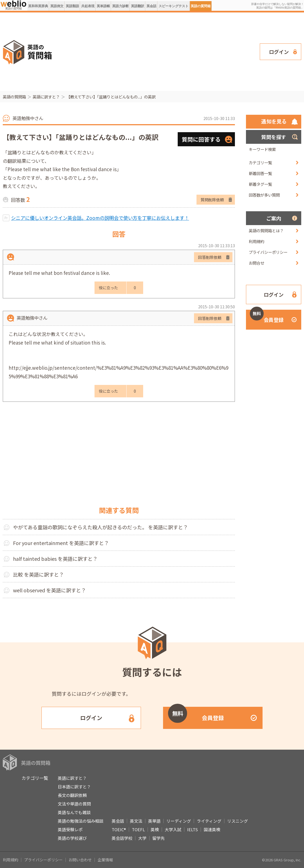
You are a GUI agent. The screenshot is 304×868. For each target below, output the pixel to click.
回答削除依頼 (210, 257)
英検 (155, 829)
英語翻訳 (138, 6)
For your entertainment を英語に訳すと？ (61, 543)
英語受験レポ (70, 829)
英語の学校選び (72, 838)
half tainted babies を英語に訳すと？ (55, 559)
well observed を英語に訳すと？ (49, 590)
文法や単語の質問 (74, 804)
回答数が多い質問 (264, 195)
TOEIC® (119, 829)
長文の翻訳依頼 (72, 795)
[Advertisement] (152, 51)
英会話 (151, 6)
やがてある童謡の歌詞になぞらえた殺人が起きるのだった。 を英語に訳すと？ (100, 527)
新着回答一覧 (260, 173)
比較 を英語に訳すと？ (38, 574)
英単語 (154, 821)
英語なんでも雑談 (74, 812)
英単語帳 (103, 6)
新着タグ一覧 (260, 184)
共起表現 (88, 6)
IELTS (192, 829)
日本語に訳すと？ (74, 787)
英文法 (136, 821)
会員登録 (267, 316)
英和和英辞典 (38, 6)
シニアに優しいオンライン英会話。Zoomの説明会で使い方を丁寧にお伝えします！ (100, 218)
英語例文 (57, 6)
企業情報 (105, 860)
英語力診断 (120, 6)
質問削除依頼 (212, 200)
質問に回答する (201, 139)
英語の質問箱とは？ (266, 230)
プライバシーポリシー (268, 252)
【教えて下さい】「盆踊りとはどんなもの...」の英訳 (111, 97)
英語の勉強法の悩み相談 (81, 821)
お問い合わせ (80, 860)
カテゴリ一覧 (260, 162)
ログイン (279, 52)
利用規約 (256, 241)
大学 (142, 838)
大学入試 (173, 829)
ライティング (209, 821)
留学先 (158, 838)
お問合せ (256, 263)
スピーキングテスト (174, 6)
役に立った (108, 288)
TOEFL (138, 829)
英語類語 (72, 6)
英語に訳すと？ (46, 97)
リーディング (179, 821)
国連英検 (212, 829)
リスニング (238, 821)
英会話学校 (122, 838)
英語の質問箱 (201, 6)
